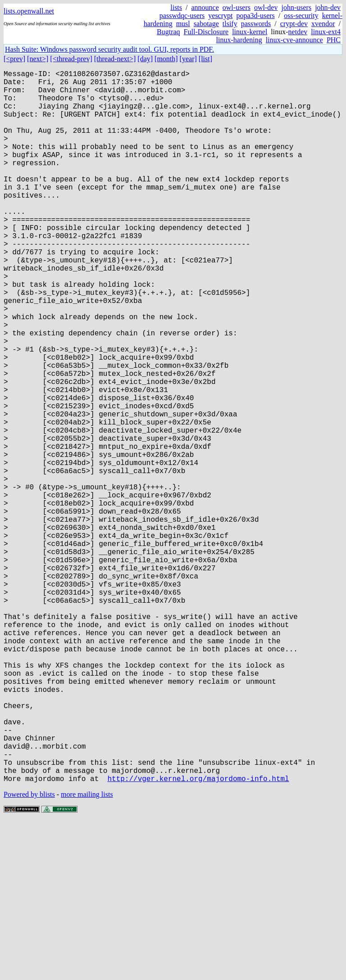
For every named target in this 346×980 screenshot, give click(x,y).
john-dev (328, 7)
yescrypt (220, 16)
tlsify (230, 24)
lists (176, 7)
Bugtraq (168, 32)
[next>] (38, 59)
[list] (205, 59)
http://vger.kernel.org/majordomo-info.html (198, 937)
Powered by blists (29, 953)
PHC (334, 40)
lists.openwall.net (29, 11)
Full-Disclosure (206, 32)
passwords (256, 24)
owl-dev (266, 7)
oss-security (301, 16)
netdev (298, 32)
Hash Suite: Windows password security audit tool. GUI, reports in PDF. (109, 49)
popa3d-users (255, 16)
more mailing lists (87, 953)
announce (205, 7)
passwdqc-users (182, 16)
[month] (166, 59)
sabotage (206, 24)
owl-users (237, 7)
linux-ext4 (326, 32)
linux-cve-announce (294, 40)
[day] (145, 59)
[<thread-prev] (71, 59)
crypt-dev (294, 24)
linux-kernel (250, 32)
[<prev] (14, 59)
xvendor (323, 24)
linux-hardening (239, 40)
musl (183, 24)
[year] (188, 59)
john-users (296, 7)
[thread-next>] (115, 59)
